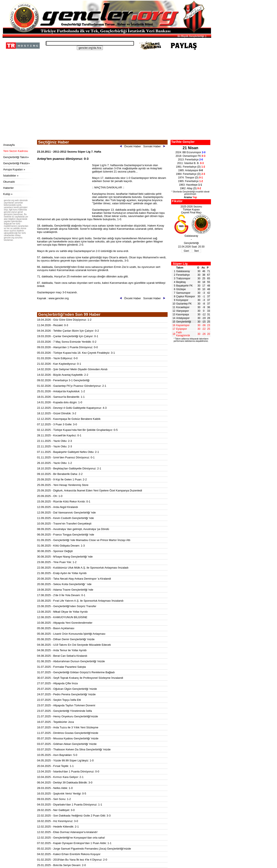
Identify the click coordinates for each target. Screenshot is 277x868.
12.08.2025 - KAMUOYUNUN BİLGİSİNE (62, 617)
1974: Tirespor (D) (190, 178)
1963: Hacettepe (191, 185)
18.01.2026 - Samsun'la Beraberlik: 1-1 (61, 397)
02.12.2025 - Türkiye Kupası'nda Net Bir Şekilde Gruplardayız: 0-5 (77, 430)
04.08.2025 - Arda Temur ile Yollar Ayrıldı (62, 650)
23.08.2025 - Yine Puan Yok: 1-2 (57, 562)
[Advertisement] (106, 108)
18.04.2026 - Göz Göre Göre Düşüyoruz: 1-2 (64, 320)
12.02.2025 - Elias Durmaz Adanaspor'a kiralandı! (67, 832)
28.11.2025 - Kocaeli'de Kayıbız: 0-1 (59, 435)
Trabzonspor (183, 278)
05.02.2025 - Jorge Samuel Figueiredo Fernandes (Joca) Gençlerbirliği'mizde (84, 849)
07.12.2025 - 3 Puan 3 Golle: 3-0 (57, 424)
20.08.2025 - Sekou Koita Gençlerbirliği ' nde (64, 584)
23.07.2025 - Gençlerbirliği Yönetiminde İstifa (64, 711)
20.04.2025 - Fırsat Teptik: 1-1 (55, 766)
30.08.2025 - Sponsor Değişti (55, 551)
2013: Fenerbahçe (190, 160)
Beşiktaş (181, 282)
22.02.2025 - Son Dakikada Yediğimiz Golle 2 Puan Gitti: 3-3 (74, 816)
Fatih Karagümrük (183, 334)
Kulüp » (8, 194)
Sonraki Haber (155, 146)
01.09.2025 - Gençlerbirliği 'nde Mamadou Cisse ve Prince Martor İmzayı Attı (84, 540)
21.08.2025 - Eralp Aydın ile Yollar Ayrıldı (62, 573)
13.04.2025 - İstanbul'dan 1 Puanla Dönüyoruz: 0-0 (68, 771)
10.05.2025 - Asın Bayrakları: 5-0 (57, 755)
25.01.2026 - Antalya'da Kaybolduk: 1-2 (61, 391)
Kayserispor (183, 325)
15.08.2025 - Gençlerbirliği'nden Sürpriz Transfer (67, 606)
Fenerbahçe (183, 275)
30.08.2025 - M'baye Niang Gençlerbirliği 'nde (65, 557)
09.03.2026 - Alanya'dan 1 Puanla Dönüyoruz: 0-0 (67, 347)
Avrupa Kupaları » (14, 169)
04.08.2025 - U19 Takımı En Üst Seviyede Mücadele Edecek (74, 645)
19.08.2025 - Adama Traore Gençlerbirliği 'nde (65, 590)
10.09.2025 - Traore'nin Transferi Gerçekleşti (64, 524)
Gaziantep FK (184, 304)
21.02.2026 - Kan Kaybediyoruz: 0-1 (59, 364)
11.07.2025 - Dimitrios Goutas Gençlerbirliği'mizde (68, 733)
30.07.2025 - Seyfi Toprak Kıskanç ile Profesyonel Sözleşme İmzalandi (80, 678)
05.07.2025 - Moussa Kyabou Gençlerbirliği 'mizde (68, 738)
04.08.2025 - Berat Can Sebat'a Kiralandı (62, 656)
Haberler (8, 188)
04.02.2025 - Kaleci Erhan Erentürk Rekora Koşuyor (69, 854)
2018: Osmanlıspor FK (191, 156)
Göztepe (181, 289)
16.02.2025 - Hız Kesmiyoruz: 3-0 (58, 821)
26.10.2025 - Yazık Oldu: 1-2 (54, 463)
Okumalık (9, 182)
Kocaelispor (183, 307)
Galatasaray (183, 271)
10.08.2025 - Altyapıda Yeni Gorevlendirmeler (65, 623)
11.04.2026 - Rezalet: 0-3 (53, 325)
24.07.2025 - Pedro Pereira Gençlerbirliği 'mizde (66, 694)
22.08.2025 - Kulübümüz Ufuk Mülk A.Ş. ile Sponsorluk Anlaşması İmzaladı (83, 568)
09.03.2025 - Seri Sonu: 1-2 (54, 799)
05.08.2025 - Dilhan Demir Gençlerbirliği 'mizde (66, 639)
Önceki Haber (131, 146)
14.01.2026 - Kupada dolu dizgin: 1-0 (60, 402)
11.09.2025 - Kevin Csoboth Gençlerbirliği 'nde (65, 518)
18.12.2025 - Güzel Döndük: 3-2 (57, 413)
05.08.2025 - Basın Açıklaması (56, 628)
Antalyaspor (183, 318)
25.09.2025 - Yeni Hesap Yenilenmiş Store (63, 485)
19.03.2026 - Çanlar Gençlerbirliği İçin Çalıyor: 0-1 (68, 336)
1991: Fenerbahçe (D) (190, 167)
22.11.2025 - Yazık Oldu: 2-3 (54, 441)
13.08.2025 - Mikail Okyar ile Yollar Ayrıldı (62, 612)
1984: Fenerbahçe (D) (190, 174)
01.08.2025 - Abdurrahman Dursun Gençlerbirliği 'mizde (71, 661)
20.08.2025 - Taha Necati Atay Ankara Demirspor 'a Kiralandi (74, 579)
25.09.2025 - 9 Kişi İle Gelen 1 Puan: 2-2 (62, 479)
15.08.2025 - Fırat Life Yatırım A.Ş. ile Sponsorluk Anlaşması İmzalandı (80, 601)
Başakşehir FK (185, 286)
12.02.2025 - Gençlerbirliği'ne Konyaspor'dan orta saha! (71, 838)
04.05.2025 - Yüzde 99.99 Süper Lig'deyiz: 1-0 (65, 760)
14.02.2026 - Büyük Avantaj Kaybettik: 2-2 (63, 375)
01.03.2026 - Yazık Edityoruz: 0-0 (57, 358)
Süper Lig (180, 264)
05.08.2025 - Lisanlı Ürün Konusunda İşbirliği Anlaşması (71, 634)
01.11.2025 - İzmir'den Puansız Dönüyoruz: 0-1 (66, 457)
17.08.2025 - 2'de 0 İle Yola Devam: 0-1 (61, 595)
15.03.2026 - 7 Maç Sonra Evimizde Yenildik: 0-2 (67, 342)
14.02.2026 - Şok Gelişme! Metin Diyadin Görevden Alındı (72, 369)
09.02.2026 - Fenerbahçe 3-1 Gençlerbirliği (63, 380)
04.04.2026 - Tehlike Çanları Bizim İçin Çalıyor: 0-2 (68, 331)
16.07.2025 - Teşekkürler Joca (55, 722)
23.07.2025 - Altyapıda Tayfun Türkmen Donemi (66, 705)
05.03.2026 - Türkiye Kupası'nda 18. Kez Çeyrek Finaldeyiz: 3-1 (76, 353)
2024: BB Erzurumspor (190, 152)
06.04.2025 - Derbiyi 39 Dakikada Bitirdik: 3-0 (65, 782)
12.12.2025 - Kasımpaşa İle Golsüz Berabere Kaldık (69, 419)
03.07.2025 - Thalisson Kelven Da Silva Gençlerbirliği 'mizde (74, 749)
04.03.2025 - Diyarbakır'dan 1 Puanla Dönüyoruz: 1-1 (70, 805)
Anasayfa (9, 145)
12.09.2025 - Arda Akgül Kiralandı (58, 507)
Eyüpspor (182, 329)
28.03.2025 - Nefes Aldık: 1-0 (55, 788)
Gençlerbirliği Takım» (16, 157)
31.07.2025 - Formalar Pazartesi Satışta (61, 667)
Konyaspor (182, 300)
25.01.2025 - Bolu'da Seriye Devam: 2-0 (61, 865)
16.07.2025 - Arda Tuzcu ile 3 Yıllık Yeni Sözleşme (68, 727)
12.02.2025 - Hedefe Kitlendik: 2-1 (58, 827)
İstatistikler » (11, 176)
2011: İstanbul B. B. (190, 163)
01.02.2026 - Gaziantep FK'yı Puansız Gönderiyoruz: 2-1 (72, 386)
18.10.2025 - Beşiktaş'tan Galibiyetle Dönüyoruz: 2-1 (69, 468)
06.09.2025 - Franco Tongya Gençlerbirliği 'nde (66, 535)
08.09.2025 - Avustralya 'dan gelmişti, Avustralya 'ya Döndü (73, 529)
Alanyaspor (183, 311)
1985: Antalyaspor (191, 170)
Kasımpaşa (183, 314)
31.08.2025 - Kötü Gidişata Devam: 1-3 (61, 546)
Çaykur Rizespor (186, 296)
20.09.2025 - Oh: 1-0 (50, 496)
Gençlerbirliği (184, 322)
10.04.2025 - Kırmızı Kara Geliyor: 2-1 (60, 777)
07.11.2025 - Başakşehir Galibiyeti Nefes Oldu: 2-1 (68, 452)
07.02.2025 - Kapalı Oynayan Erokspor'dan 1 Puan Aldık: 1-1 (74, 843)
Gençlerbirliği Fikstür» (17, 163)
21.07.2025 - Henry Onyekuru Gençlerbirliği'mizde (68, 716)
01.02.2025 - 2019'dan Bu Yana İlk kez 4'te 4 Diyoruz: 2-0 (72, 860)
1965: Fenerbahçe (190, 181)
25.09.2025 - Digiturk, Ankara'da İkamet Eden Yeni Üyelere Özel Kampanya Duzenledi (90, 490)
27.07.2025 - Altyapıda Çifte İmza (57, 683)
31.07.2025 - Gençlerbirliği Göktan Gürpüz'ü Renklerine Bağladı (76, 672)
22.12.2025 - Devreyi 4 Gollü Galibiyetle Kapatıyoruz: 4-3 (72, 408)
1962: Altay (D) (190, 188)
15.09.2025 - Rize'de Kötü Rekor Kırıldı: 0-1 (64, 501)
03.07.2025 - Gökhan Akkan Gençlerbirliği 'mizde (67, 744)
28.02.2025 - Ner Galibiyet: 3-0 (56, 810)
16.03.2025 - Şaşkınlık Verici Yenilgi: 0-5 (62, 794)
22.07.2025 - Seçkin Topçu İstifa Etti (59, 700)
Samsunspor (183, 293)
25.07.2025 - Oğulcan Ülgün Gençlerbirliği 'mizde (67, 689)
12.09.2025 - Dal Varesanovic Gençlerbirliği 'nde (66, 513)
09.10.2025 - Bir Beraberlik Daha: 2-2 (60, 474)
